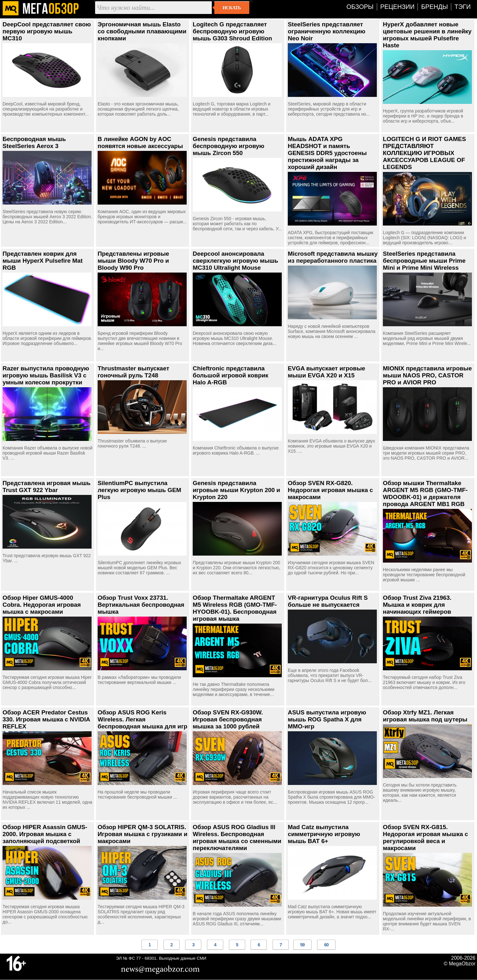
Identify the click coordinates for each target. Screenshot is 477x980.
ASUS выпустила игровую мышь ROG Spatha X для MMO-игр (327, 719)
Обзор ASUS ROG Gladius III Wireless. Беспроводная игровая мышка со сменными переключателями (237, 838)
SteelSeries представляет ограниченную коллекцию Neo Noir (327, 31)
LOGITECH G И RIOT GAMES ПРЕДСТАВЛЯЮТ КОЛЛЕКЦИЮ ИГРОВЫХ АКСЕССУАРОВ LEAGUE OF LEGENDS (424, 153)
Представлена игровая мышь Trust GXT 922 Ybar (47, 487)
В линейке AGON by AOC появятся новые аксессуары (140, 142)
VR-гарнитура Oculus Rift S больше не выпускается (328, 601)
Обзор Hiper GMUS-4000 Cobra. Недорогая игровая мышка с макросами (42, 605)
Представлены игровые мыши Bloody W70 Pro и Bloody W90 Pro (133, 261)
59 (302, 945)
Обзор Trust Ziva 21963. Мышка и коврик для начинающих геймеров (417, 605)
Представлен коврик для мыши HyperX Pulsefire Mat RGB (43, 261)
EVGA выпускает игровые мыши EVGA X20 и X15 (326, 372)
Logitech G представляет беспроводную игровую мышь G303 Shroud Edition (232, 31)
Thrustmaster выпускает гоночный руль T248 (133, 372)
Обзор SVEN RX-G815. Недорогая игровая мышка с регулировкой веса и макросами (425, 838)
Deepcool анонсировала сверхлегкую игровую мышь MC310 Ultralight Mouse (235, 261)
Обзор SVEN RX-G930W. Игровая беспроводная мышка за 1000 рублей (228, 719)
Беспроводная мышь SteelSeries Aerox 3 (34, 142)
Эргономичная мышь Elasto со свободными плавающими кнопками (142, 31)
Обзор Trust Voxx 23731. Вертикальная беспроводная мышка (141, 605)
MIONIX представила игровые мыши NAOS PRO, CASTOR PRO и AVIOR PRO (427, 375)
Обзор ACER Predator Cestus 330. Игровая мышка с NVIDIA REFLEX (46, 719)
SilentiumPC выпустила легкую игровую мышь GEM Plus (139, 490)
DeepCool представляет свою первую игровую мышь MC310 (47, 31)
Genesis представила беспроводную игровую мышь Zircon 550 (228, 146)
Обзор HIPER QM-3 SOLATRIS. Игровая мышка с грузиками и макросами (142, 834)
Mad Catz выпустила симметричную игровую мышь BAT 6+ (324, 834)
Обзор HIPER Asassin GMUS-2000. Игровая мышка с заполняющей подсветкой (45, 834)
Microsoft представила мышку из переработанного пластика (333, 257)
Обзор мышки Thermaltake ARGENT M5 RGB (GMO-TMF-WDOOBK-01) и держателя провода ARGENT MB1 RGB (425, 493)
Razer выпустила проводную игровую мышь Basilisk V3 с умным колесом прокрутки (46, 375)
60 (326, 945)
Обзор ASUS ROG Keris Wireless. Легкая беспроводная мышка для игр (142, 719)
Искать (232, 8)
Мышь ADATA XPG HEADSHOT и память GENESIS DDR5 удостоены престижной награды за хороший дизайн (327, 153)
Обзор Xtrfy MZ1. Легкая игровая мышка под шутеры (425, 716)
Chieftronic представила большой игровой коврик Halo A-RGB (231, 375)
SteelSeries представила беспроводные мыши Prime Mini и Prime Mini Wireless (424, 261)
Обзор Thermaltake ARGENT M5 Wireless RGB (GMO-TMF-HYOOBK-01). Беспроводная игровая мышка (235, 608)
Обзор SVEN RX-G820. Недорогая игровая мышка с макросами (330, 490)
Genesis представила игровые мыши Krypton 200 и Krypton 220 (236, 490)
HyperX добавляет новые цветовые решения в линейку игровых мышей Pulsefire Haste (427, 35)
